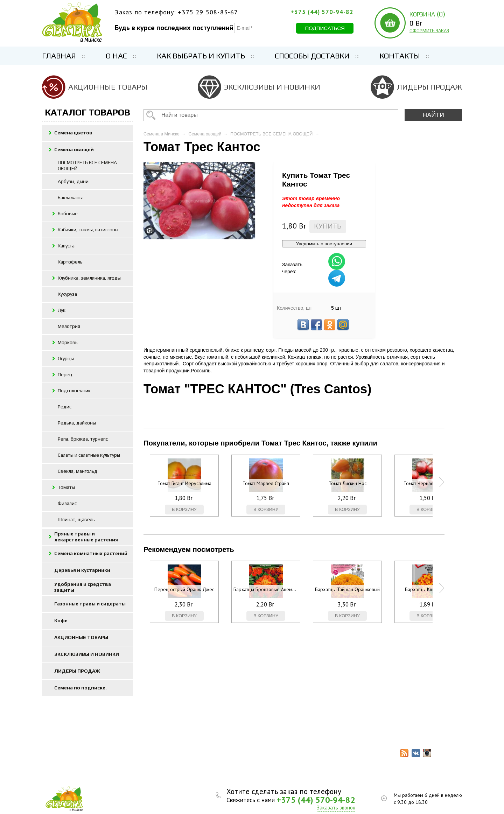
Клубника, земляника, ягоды (89, 278)
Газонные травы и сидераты (90, 604)
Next (442, 482)
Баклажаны (70, 197)
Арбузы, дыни (73, 181)
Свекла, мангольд (78, 471)
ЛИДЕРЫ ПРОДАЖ (429, 87)
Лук (62, 310)
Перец (65, 374)
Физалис (67, 503)
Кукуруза (67, 294)
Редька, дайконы (77, 423)
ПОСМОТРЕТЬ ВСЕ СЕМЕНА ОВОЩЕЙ (87, 165)
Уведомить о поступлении (324, 244)
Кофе (61, 620)
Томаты (66, 487)
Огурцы (66, 358)
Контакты (400, 56)
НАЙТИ (433, 115)
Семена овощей (74, 149)
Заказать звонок (336, 808)
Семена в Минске (162, 134)
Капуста (66, 246)
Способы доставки (312, 56)
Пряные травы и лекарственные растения (86, 537)
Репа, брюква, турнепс (83, 439)
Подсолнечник (74, 391)
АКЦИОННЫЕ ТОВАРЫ (108, 87)
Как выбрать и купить (201, 56)
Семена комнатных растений (91, 553)
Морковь (68, 342)
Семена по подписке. (80, 688)
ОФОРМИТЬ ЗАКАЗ (429, 31)
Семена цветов (73, 133)
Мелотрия (69, 326)
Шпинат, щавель (76, 519)
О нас (116, 56)
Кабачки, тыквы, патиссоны (88, 230)
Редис (65, 407)
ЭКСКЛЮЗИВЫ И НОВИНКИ (272, 87)
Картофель (70, 262)
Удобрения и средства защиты (83, 587)
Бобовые (68, 213)
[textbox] (271, 115)
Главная (59, 56)
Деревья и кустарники (82, 570)
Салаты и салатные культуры (89, 455)
